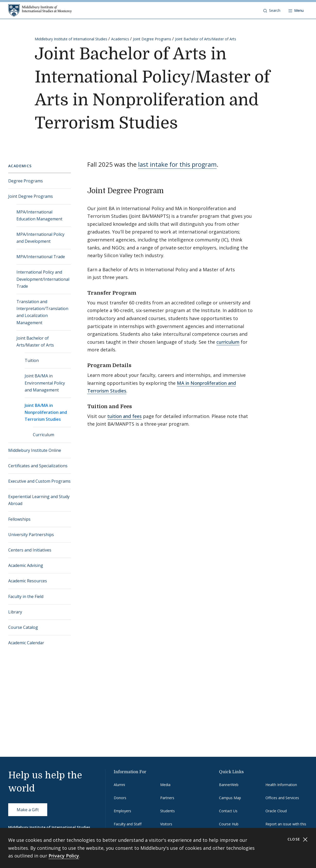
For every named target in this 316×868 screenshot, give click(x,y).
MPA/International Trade (41, 257)
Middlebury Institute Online (35, 450)
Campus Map (230, 798)
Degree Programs (26, 181)
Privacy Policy (64, 856)
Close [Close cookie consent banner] (298, 839)
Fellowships (19, 519)
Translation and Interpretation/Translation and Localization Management (42, 312)
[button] (272, 11)
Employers (122, 811)
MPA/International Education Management (39, 215)
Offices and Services (282, 798)
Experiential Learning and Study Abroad (39, 500)
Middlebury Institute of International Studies (71, 39)
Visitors (166, 824)
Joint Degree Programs (152, 39)
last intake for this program (177, 164)
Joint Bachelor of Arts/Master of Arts (206, 39)
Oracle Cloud (276, 811)
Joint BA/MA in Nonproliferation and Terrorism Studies (46, 412)
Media (165, 785)
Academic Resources (28, 581)
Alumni (119, 785)
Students (167, 811)
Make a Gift (28, 810)
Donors (120, 798)
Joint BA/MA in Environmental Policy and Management (45, 383)
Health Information (281, 785)
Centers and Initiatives (30, 550)
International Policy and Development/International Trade (43, 279)
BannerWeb (229, 785)
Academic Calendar (26, 643)
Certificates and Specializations (38, 466)
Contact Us (228, 811)
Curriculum (44, 435)
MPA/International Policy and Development (40, 238)
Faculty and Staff (128, 824)
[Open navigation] (296, 11)
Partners (167, 798)
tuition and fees (125, 416)
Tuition (32, 360)
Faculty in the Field (26, 596)
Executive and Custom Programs (39, 481)
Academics (120, 39)
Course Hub (229, 824)
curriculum (228, 342)
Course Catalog (23, 627)
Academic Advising (26, 565)
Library (15, 612)
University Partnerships (31, 535)
